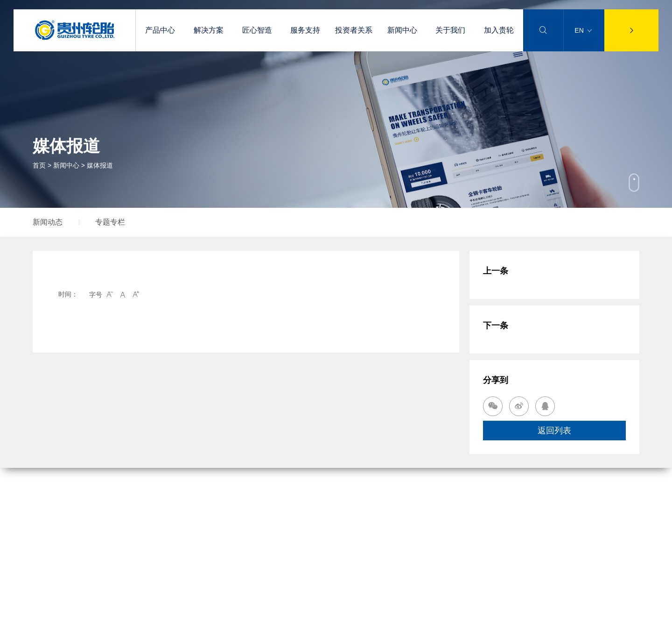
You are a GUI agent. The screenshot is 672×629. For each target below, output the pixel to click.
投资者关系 (354, 30)
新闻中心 (402, 30)
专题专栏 (110, 222)
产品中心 (160, 30)
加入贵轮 (499, 30)
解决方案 (209, 30)
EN (583, 30)
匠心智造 (257, 30)
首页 (39, 165)
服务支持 (305, 30)
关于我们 (450, 30)
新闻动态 (48, 222)
